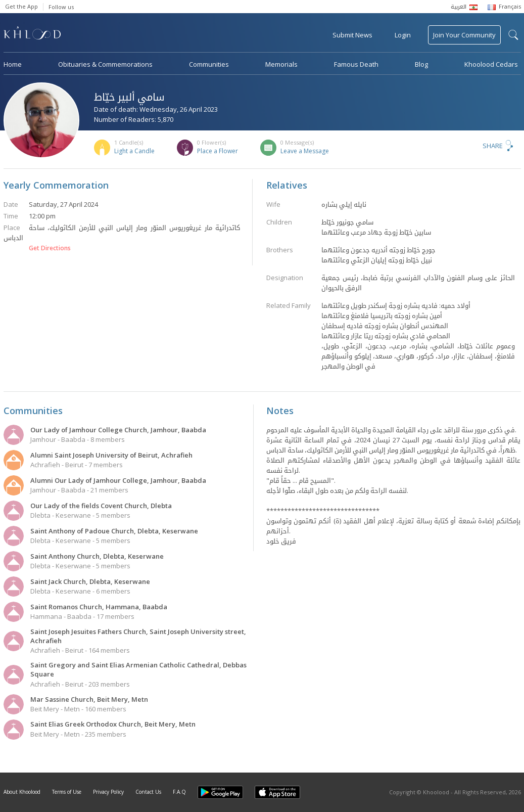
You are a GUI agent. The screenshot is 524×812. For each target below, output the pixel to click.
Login (403, 35)
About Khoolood (22, 792)
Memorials (281, 64)
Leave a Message (305, 151)
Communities (209, 64)
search (513, 35)
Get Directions (50, 248)
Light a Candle (134, 151)
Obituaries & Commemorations (105, 64)
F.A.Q (179, 792)
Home (13, 64)
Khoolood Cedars (491, 64)
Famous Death (356, 64)
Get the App (21, 6)
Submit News (352, 35)
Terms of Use (67, 792)
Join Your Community (464, 35)
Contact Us (148, 792)
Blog (421, 64)
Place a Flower (218, 151)
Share (493, 146)
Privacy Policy (108, 792)
